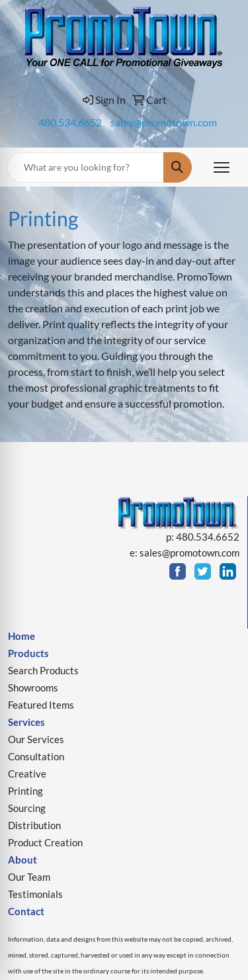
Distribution (34, 825)
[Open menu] (222, 167)
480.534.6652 (70, 122)
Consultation (36, 757)
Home (21, 636)
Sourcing (27, 808)
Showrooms (33, 688)
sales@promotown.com (164, 122)
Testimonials (35, 894)
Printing (25, 791)
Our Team (29, 877)
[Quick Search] (85, 167)
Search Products (43, 671)
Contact (26, 912)
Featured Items (41, 705)
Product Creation (45, 843)
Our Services (36, 739)
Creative (27, 774)
